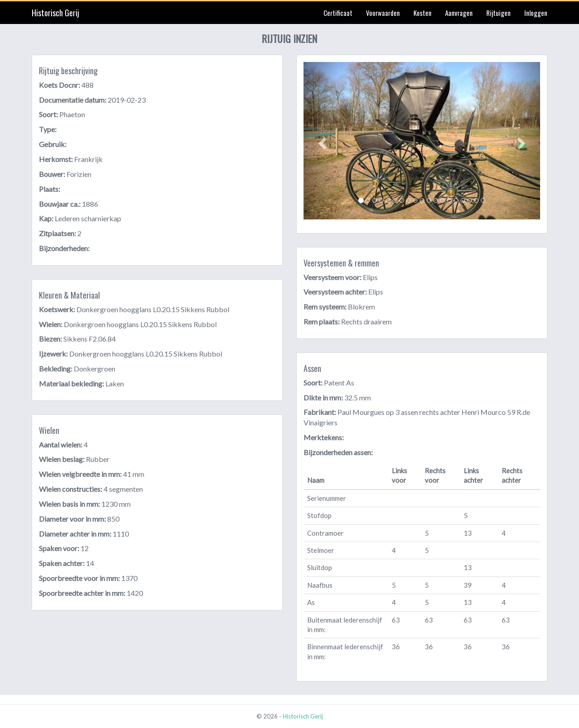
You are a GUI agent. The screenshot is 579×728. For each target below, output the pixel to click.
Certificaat (338, 13)
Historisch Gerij (55, 13)
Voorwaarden (383, 13)
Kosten (422, 13)
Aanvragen (459, 13)
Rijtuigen (498, 13)
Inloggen (536, 13)
